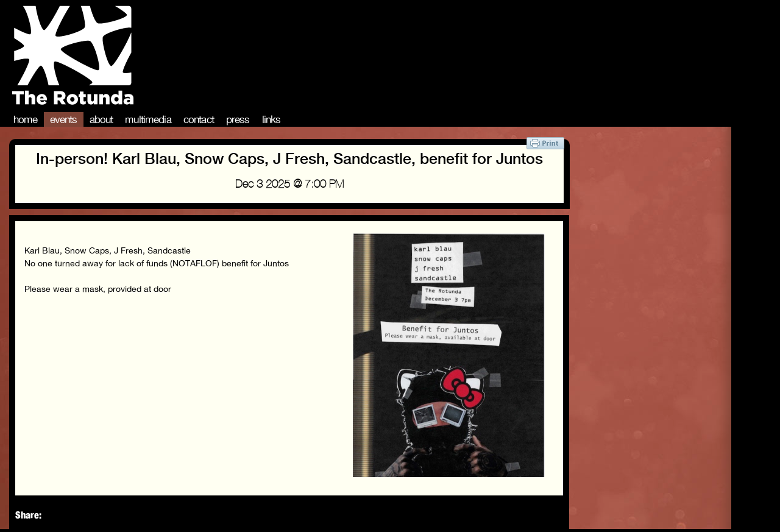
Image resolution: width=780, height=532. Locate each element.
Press (238, 119)
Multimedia (148, 119)
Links (271, 119)
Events (64, 119)
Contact (199, 119)
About (101, 119)
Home (26, 119)
